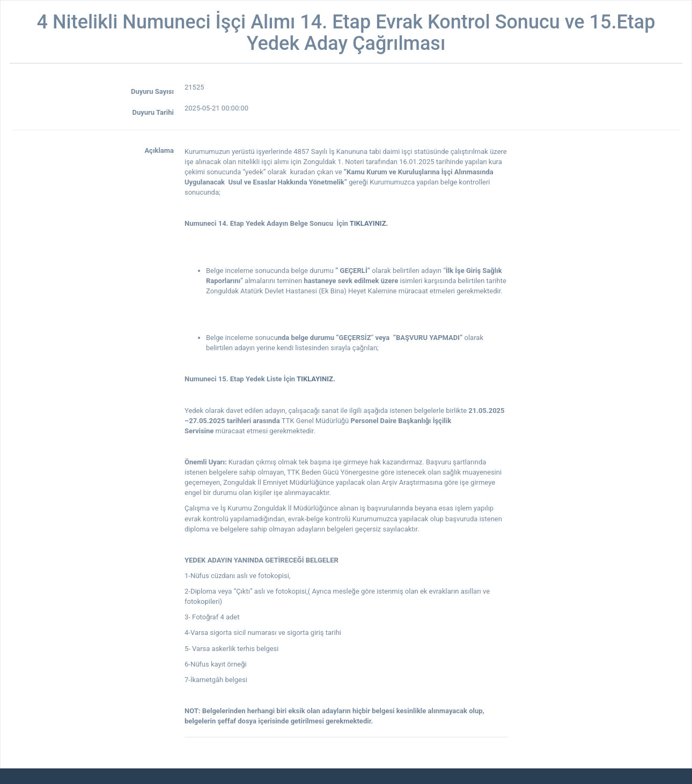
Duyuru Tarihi (153, 112)
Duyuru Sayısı (152, 91)
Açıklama (159, 150)
